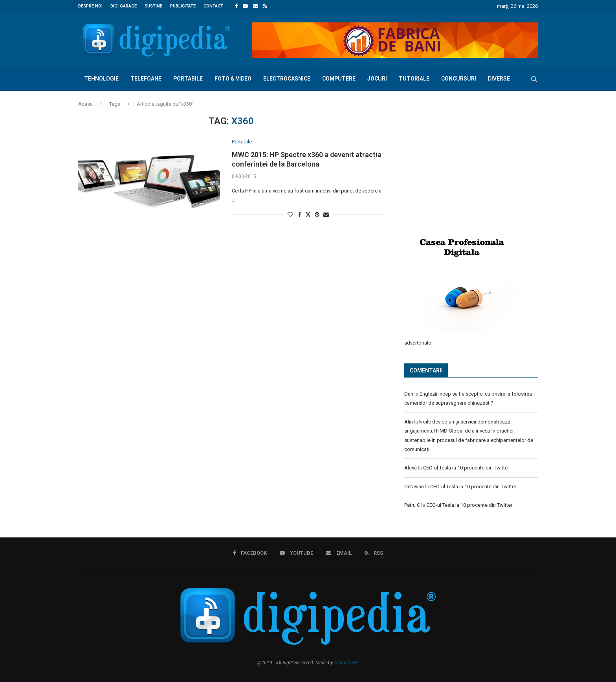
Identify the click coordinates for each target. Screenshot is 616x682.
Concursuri (459, 79)
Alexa (411, 467)
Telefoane (146, 79)
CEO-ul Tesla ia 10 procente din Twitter (466, 467)
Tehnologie (101, 79)
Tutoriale (414, 79)
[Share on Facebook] (300, 214)
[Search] (534, 79)
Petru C (412, 505)
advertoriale (418, 342)
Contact (213, 6)
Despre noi (90, 6)
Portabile (188, 79)
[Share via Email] (326, 214)
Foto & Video (233, 79)
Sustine (153, 6)
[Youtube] (245, 6)
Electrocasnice (287, 79)
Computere (339, 79)
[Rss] (265, 6)
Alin (409, 421)
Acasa (85, 104)
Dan (409, 393)
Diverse (499, 79)
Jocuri (377, 79)
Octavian (414, 486)
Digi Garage (124, 6)
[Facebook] (236, 6)
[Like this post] (290, 214)
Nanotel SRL (347, 662)
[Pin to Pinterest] (317, 214)
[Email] (256, 6)
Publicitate (183, 6)
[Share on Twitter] (308, 214)
